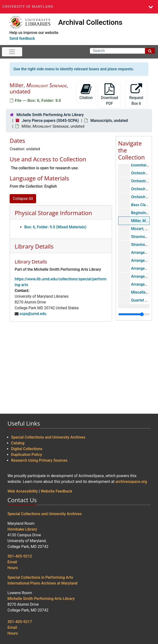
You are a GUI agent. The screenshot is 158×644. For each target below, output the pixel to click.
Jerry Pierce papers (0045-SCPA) (50, 121)
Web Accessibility (23, 491)
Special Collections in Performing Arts (40, 577)
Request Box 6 (136, 95)
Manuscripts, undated (109, 121)
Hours (13, 568)
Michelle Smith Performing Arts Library (50, 115)
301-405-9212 (20, 556)
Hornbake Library (22, 529)
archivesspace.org (131, 482)
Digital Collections (27, 449)
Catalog (18, 443)
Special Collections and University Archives (48, 437)
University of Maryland (28, 7)
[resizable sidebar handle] (134, 314)
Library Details (34, 246)
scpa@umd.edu (33, 314)
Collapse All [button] (23, 199)
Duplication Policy (26, 455)
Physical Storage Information (53, 213)
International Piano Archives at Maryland (42, 583)
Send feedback (22, 38)
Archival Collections (90, 22)
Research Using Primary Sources (39, 460)
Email (12, 562)
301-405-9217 (20, 622)
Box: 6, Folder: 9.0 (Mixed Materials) (55, 227)
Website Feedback (56, 491)
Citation (86, 92)
